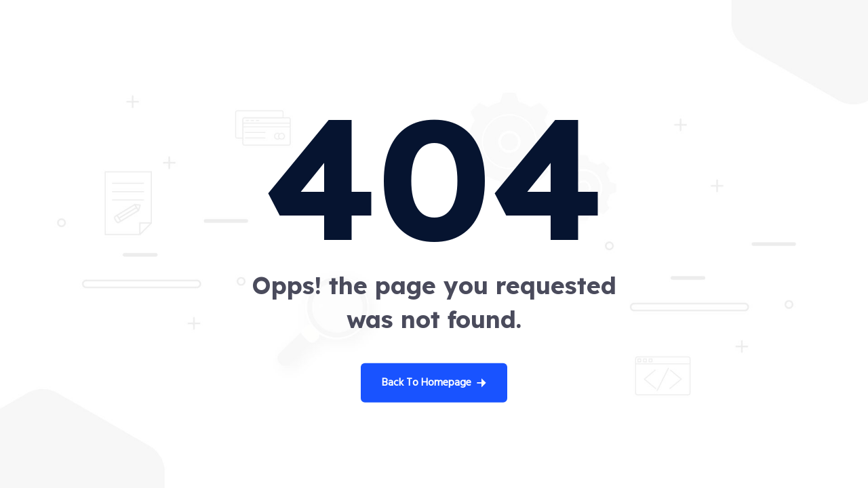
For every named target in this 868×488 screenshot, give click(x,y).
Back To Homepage (434, 383)
